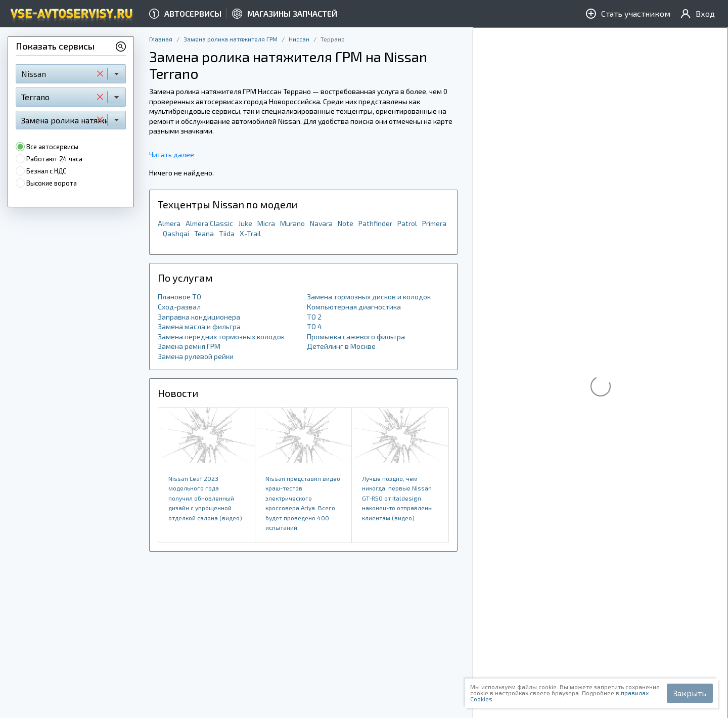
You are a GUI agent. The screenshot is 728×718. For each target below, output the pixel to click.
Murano (292, 223)
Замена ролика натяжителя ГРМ (231, 39)
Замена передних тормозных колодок (221, 336)
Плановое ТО (179, 297)
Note (346, 223)
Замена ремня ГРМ (189, 346)
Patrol (407, 223)
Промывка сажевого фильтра (356, 336)
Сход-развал (179, 307)
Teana (204, 233)
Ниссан (299, 39)
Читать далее (172, 154)
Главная (161, 39)
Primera (434, 223)
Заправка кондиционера (199, 317)
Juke (245, 223)
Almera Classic (209, 223)
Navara (321, 223)
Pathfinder (375, 223)
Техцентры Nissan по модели (227, 204)
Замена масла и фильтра (199, 326)
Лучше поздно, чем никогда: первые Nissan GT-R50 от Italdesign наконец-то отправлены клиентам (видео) (397, 498)
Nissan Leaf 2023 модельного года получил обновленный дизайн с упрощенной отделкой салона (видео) (205, 498)
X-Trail (250, 233)
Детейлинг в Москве (341, 346)
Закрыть (690, 693)
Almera (169, 223)
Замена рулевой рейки (196, 356)
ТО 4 (314, 326)
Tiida (227, 233)
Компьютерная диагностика (354, 307)
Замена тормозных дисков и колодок (369, 297)
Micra (266, 223)
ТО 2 (314, 317)
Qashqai (176, 233)
